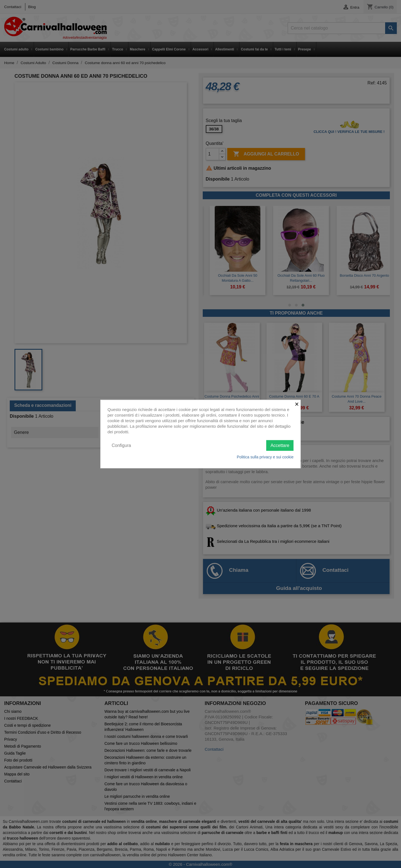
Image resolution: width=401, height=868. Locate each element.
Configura (121, 445)
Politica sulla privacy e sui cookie (265, 457)
